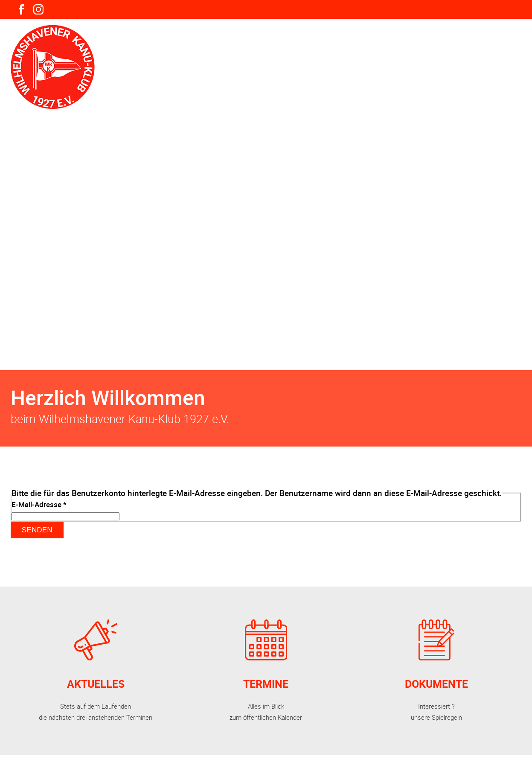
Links (460, 41)
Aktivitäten (273, 41)
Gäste (328, 41)
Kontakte (507, 41)
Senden (37, 530)
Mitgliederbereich (395, 41)
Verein (218, 41)
